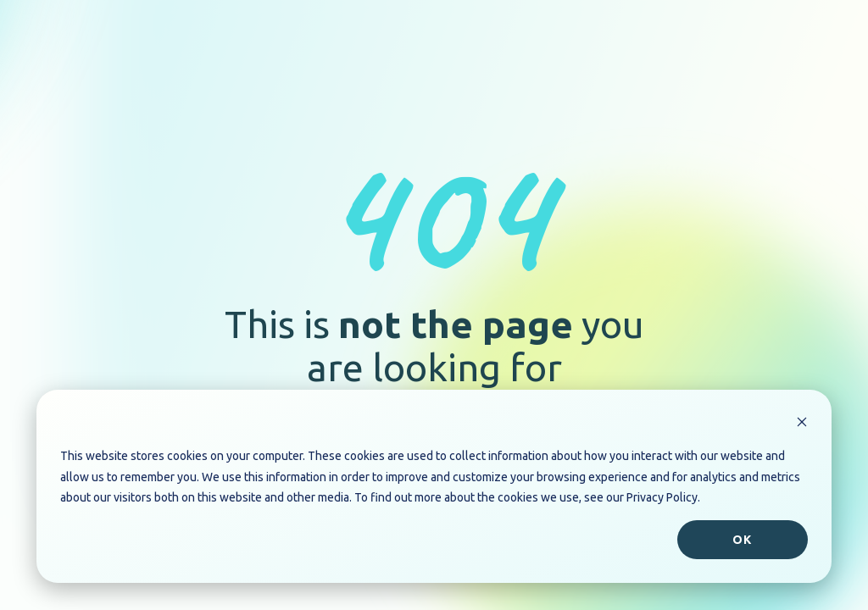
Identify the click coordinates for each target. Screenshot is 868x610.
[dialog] (434, 486)
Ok (742, 540)
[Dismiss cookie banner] (802, 424)
